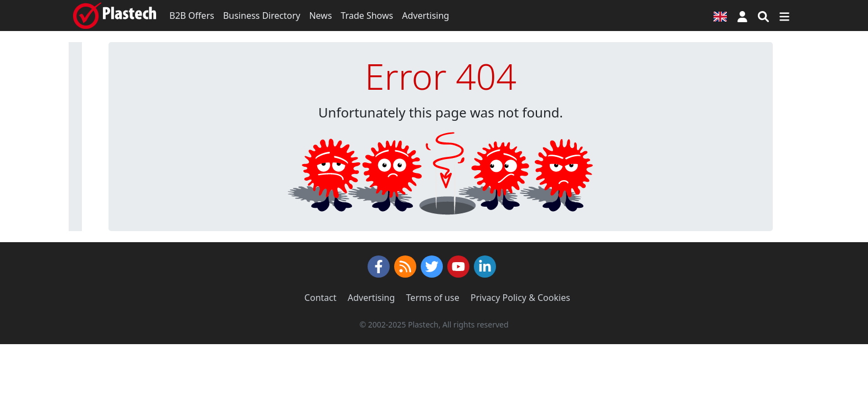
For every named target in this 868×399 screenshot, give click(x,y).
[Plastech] (115, 16)
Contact (321, 298)
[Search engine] (763, 16)
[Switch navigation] (784, 16)
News (320, 16)
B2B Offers (192, 16)
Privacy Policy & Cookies (520, 298)
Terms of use (433, 298)
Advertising (425, 16)
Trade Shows (367, 16)
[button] (742, 16)
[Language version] (720, 16)
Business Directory (262, 16)
